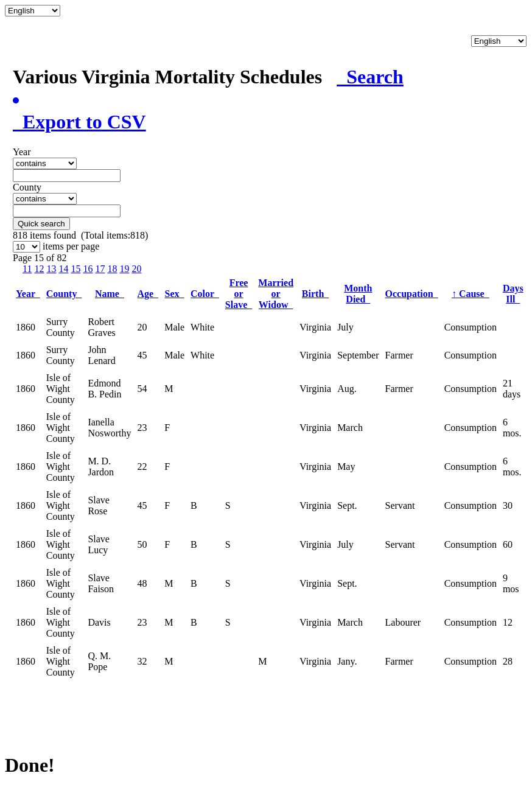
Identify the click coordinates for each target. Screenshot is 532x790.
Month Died (358, 294)
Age (148, 294)
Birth (315, 294)
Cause (471, 294)
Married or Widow (276, 294)
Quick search (41, 224)
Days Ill (513, 294)
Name (110, 294)
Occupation (412, 294)
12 (39, 269)
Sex (175, 294)
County (64, 294)
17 (100, 269)
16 (88, 269)
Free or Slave (239, 294)
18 (112, 269)
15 (75, 269)
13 (51, 269)
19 (124, 269)
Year (28, 294)
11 (27, 269)
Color (205, 294)
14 (63, 269)
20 (136, 269)
